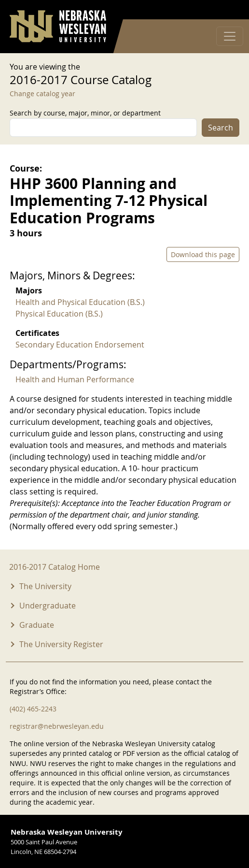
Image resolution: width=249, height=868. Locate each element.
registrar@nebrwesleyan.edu (57, 726)
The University (45, 586)
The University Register (61, 644)
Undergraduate (48, 606)
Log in (227, 10)
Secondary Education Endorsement (80, 345)
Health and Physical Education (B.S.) (80, 302)
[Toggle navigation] (230, 36)
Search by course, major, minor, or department (85, 113)
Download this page (203, 254)
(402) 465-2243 (33, 709)
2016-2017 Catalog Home (55, 567)
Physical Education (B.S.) (59, 314)
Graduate (37, 625)
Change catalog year (42, 94)
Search (221, 128)
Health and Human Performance (75, 379)
